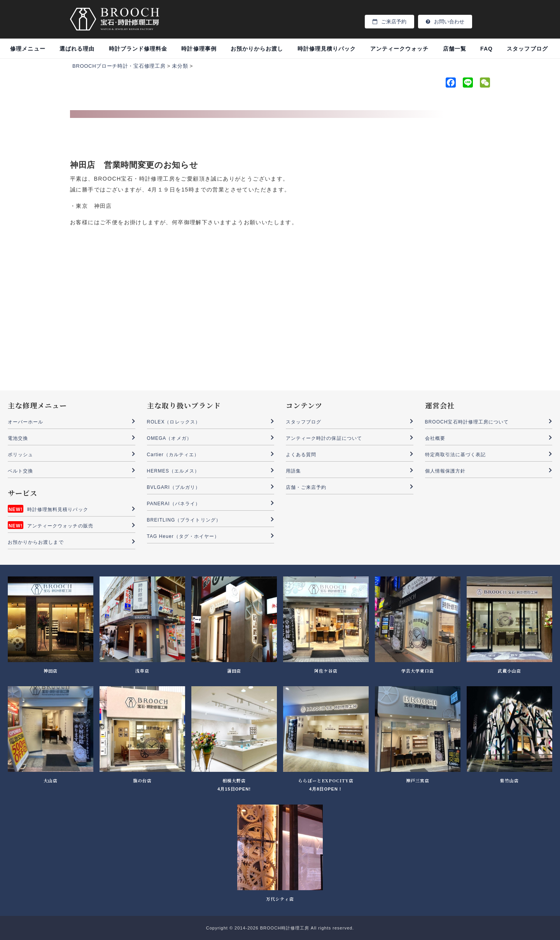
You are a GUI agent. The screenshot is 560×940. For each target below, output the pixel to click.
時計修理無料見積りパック (58, 510)
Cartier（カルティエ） (173, 455)
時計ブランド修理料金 (138, 49)
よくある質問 (301, 455)
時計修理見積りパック (327, 49)
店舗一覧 (455, 49)
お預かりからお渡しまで (36, 542)
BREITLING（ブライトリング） (184, 520)
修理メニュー (28, 49)
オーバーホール (25, 422)
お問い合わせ (445, 22)
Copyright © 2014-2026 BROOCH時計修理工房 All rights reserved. (280, 928)
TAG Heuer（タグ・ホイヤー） (183, 536)
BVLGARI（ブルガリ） (174, 487)
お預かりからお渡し (257, 49)
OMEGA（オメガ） (169, 438)
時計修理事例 (199, 49)
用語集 (293, 471)
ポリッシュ (20, 455)
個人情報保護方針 (445, 471)
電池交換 (18, 438)
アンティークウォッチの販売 (60, 526)
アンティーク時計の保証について (324, 438)
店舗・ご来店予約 (306, 487)
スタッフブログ (527, 49)
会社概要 (435, 438)
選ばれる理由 (77, 49)
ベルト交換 (20, 471)
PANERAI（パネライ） (174, 504)
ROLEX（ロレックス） (174, 422)
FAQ (486, 49)
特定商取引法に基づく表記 (456, 455)
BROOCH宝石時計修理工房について (467, 422)
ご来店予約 (389, 22)
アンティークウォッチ (400, 49)
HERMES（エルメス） (173, 471)
